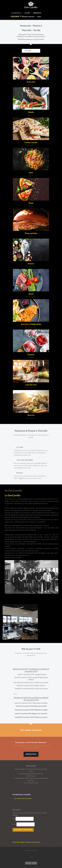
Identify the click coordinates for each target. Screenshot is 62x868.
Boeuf (31, 294)
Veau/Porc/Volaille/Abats (31, 324)
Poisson (31, 264)
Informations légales (19, 842)
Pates (31, 173)
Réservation (31, 754)
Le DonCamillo (13, 495)
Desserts (31, 355)
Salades (31, 112)
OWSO (35, 850)
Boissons (31, 415)
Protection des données (33, 842)
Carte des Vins (31, 385)
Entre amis (31, 82)
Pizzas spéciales (31, 233)
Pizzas (31, 203)
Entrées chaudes (31, 142)
